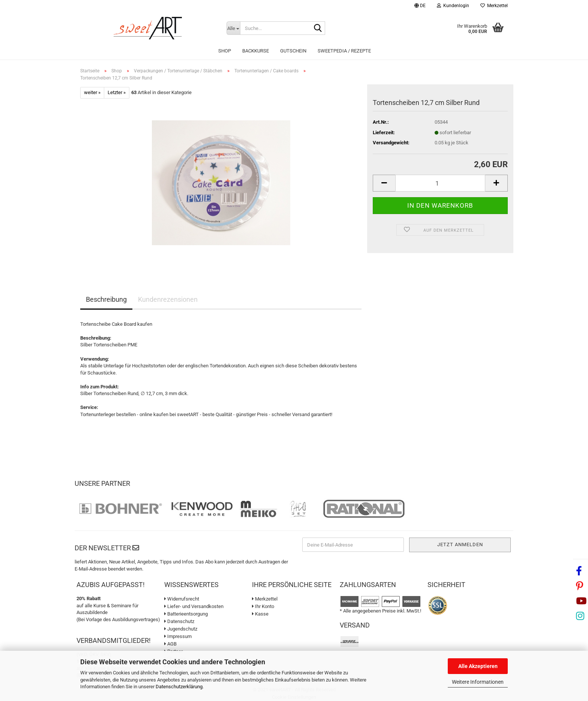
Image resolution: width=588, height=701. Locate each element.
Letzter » (117, 92)
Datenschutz (179, 621)
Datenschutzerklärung (179, 687)
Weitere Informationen (478, 682)
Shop (225, 51)
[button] (420, 7)
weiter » (92, 92)
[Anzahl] (440, 183)
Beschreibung (106, 299)
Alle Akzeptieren (478, 666)
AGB (170, 644)
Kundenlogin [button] (453, 6)
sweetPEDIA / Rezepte (344, 51)
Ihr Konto (263, 606)
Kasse (260, 614)
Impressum (178, 636)
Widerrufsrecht (182, 599)
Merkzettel (494, 6)
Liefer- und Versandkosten (194, 606)
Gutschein (293, 51)
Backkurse (256, 51)
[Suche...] (233, 28)
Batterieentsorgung (186, 614)
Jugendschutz (181, 629)
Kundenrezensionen (168, 299)
